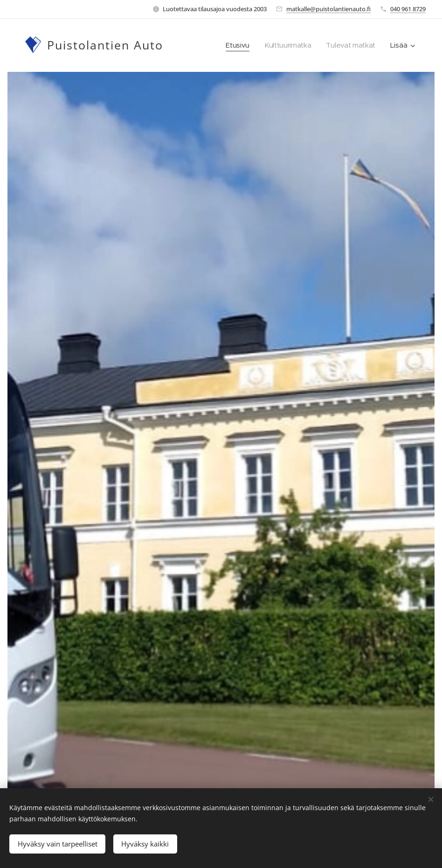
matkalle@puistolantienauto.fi (328, 9)
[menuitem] (235, 45)
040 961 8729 (408, 9)
